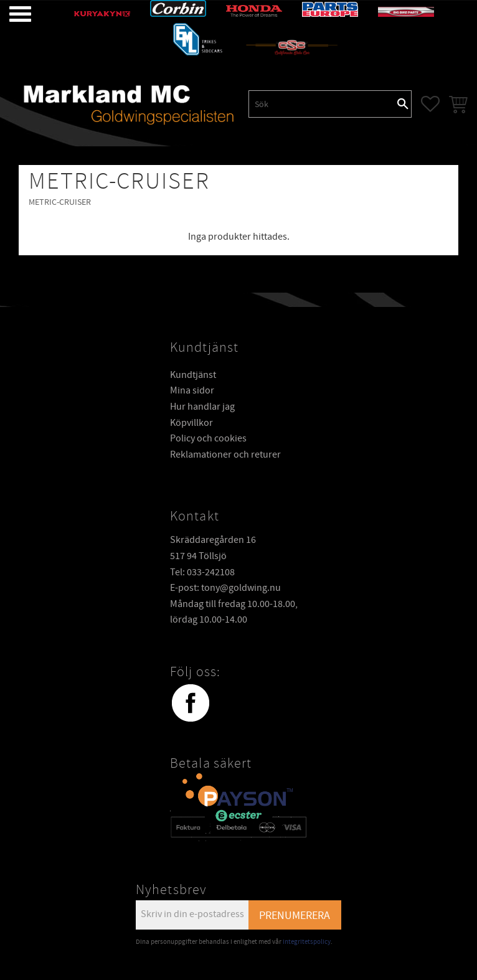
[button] (11, 14)
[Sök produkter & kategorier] (322, 104)
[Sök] (403, 104)
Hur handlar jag (202, 406)
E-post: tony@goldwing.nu (225, 587)
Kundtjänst (193, 374)
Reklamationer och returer (225, 454)
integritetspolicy (307, 941)
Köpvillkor (191, 422)
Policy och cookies (208, 438)
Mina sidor (192, 390)
